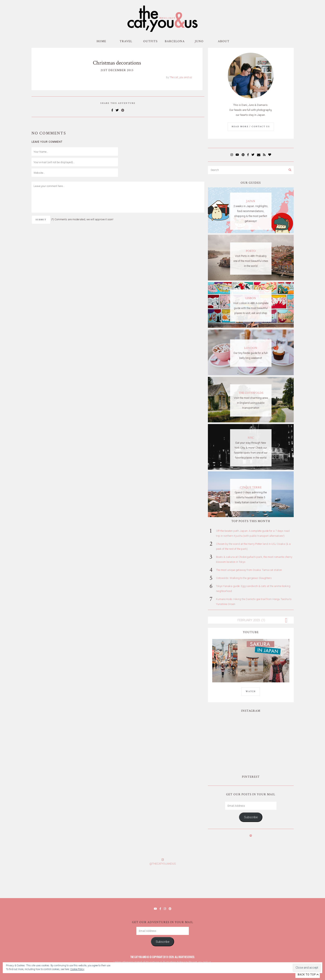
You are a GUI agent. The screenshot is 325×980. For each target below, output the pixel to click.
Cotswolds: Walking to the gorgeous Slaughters (244, 578)
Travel (126, 41)
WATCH (251, 691)
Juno (199, 41)
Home (101, 41)
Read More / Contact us (251, 127)
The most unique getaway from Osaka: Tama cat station (249, 570)
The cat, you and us (181, 77)
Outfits (150, 41)
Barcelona (175, 41)
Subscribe (251, 817)
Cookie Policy (77, 969)
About (224, 41)
